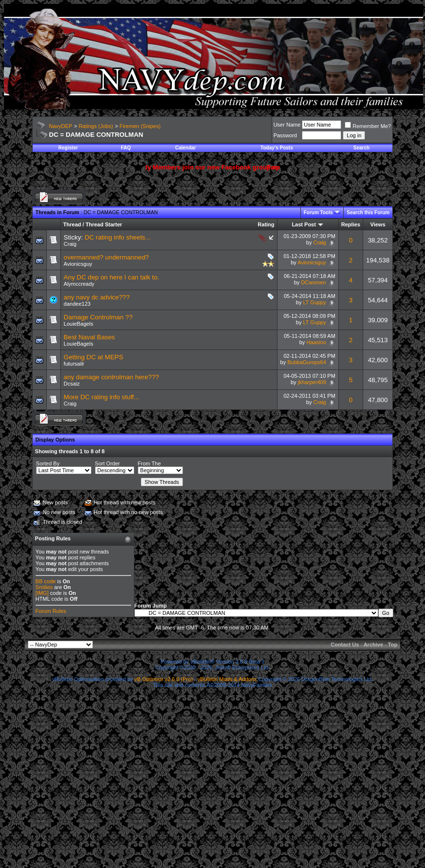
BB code (46, 581)
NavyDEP (61, 126)
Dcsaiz (72, 384)
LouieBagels (79, 324)
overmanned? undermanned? (106, 257)
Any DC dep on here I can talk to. (111, 277)
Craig (70, 244)
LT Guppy (314, 302)
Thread (72, 224)
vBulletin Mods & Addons (227, 679)
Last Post (304, 224)
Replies (351, 224)
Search (361, 148)
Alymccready (79, 284)
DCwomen (313, 282)
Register (68, 148)
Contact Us (345, 645)
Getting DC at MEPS (93, 357)
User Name (287, 125)
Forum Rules (51, 611)
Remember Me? (368, 126)
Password (285, 135)
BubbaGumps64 (307, 362)
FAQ (126, 148)
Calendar (186, 148)
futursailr (74, 364)
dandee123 (77, 304)
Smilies (44, 587)
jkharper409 (312, 382)
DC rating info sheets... (118, 237)
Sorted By (48, 463)
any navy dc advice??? (97, 297)
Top (393, 645)
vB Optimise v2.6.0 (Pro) (164, 679)
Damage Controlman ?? (98, 317)
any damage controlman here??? (111, 377)
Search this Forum (368, 212)
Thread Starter (104, 224)
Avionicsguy (78, 264)
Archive (373, 645)
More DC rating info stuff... (102, 397)
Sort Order (107, 463)
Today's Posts (277, 148)
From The (149, 463)
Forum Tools (318, 212)
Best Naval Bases (89, 337)
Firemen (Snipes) (140, 126)
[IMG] (42, 593)
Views (378, 224)
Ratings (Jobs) (96, 126)
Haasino (316, 342)
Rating (266, 224)
